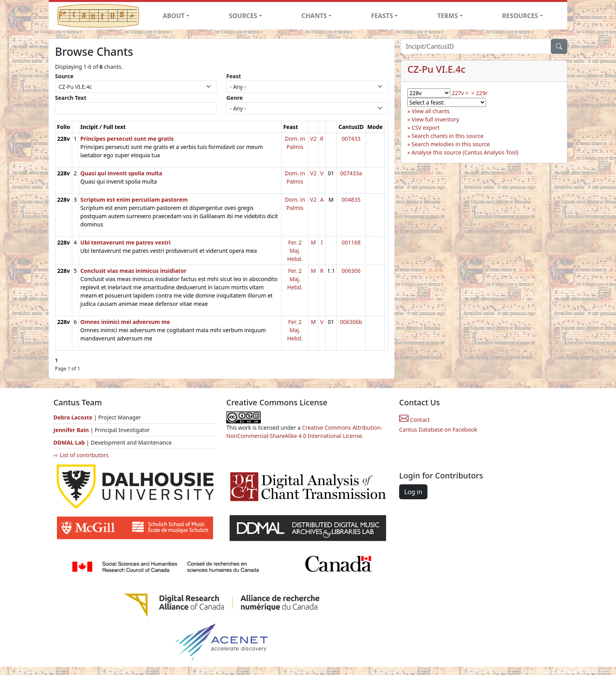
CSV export (426, 128)
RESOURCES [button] (520, 16)
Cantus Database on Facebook (438, 429)
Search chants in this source (448, 136)
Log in (413, 492)
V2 (313, 139)
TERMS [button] (448, 16)
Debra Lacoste (73, 417)
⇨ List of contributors (81, 455)
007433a (351, 173)
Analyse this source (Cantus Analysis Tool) (465, 152)
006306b (351, 322)
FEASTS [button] (382, 16)
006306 (351, 271)
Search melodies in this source (451, 144)
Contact (414, 420)
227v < (460, 93)
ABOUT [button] (174, 16)
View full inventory (435, 119)
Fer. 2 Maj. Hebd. (295, 251)
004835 (351, 200)
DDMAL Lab (69, 442)
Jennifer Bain (72, 430)
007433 (351, 139)
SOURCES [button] (243, 16)
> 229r (479, 93)
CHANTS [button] (314, 16)
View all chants (431, 111)
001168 (351, 242)
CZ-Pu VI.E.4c (436, 69)
